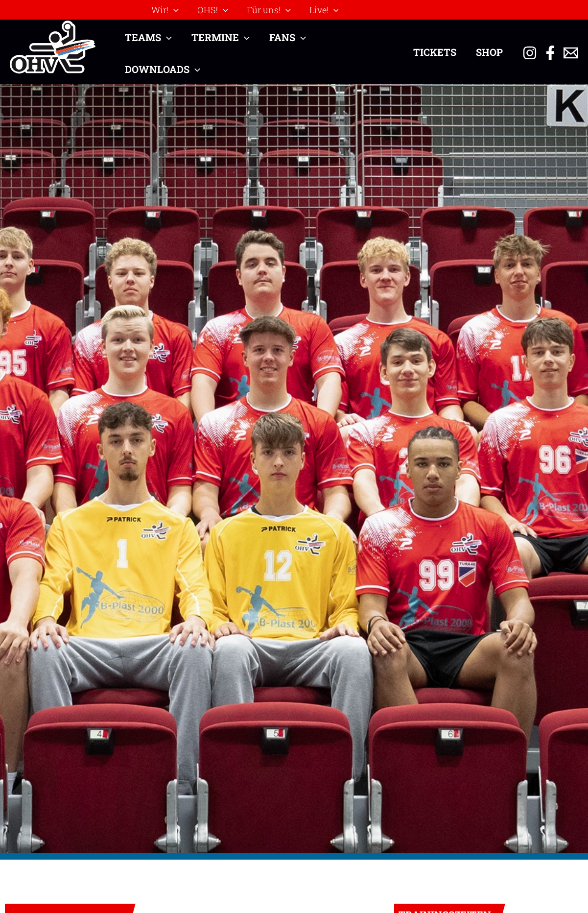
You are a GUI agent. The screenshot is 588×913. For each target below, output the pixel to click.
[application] (173, 10)
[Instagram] (530, 53)
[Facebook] (550, 53)
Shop (489, 52)
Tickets (435, 52)
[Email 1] (571, 53)
